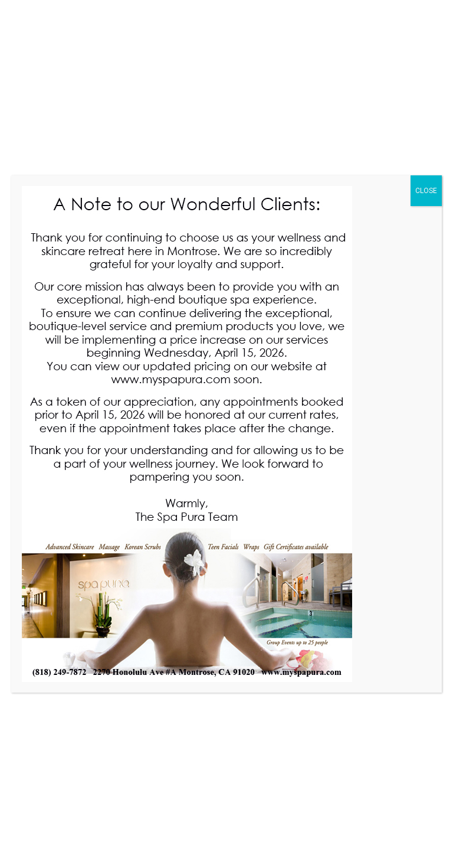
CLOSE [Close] (426, 191)
